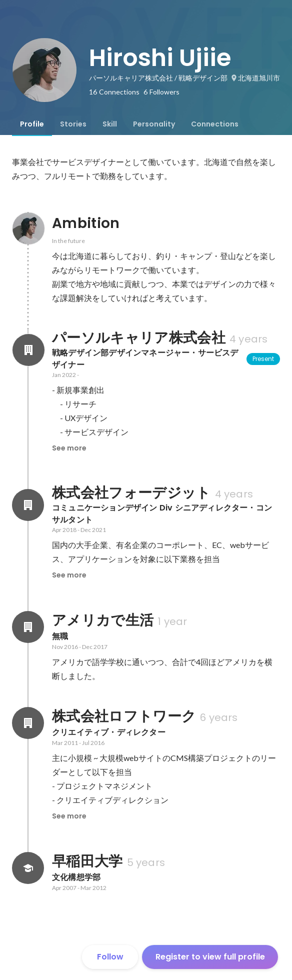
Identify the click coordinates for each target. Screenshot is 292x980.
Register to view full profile (210, 957)
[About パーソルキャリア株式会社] (28, 350)
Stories (73, 124)
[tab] (32, 124)
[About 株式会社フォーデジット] (28, 505)
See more (69, 448)
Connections (215, 124)
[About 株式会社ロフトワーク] (28, 723)
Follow (110, 957)
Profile (32, 124)
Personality (154, 124)
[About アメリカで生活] (28, 627)
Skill (110, 124)
